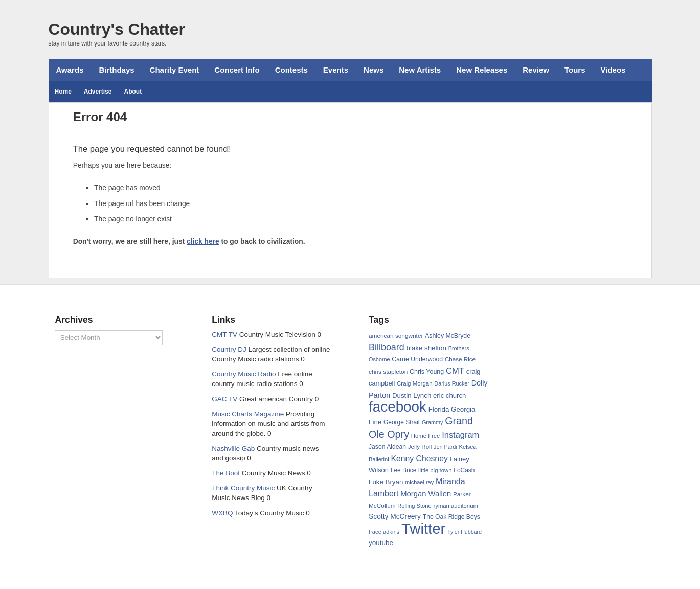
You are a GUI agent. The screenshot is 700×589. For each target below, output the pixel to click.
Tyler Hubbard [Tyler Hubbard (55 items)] (465, 532)
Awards (70, 70)
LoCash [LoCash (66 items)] (464, 470)
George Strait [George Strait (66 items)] (402, 422)
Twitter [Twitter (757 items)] (423, 528)
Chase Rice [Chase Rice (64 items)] (460, 359)
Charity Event (175, 70)
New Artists (420, 70)
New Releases (482, 70)
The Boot (226, 473)
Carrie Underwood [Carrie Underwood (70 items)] (417, 359)
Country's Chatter (117, 29)
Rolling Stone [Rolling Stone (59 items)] (414, 506)
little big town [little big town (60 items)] (435, 470)
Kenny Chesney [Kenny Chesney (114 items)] (419, 458)
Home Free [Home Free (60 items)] (426, 436)
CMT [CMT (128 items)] (455, 371)
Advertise (98, 92)
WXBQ (222, 513)
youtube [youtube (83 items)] (381, 543)
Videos (613, 70)
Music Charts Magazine (248, 414)
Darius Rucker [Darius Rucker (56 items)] (452, 383)
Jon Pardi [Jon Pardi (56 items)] (445, 447)
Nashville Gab (233, 449)
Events (336, 70)
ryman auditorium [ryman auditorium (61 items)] (455, 506)
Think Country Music (243, 488)
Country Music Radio (244, 374)
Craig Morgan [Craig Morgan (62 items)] (415, 383)
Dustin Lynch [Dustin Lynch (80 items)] (412, 395)
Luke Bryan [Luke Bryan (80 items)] (386, 482)
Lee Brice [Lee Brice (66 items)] (404, 470)
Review (536, 70)
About (133, 92)
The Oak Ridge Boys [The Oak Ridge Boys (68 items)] (451, 517)
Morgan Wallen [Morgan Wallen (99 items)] (426, 494)
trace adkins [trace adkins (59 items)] (384, 532)
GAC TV (224, 399)
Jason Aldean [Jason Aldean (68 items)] (387, 447)
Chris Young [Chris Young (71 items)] (427, 372)
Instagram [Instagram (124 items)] (460, 435)
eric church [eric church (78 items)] (449, 395)
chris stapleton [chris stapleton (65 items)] (388, 372)
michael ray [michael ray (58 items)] (419, 482)
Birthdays (116, 70)
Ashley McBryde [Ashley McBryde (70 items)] (448, 336)
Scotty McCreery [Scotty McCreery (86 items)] (395, 517)
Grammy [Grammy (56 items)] (433, 422)
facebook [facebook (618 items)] (398, 407)
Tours (575, 70)
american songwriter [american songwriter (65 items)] (396, 336)
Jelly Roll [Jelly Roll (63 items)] (420, 447)
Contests (291, 70)
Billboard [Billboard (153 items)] (387, 347)
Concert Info (237, 70)
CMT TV (224, 335)
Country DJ (229, 349)
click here (203, 242)
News (374, 70)
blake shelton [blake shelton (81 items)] (426, 348)
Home (63, 92)
